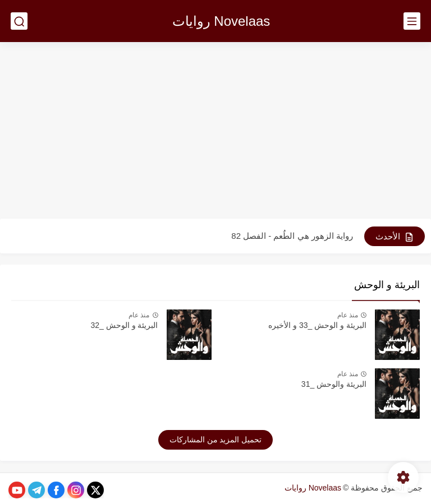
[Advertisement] (215, 132)
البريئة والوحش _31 (334, 384)
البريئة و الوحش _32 (124, 325)
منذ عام (348, 315)
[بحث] (19, 21)
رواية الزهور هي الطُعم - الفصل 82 (292, 236)
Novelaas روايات (221, 21)
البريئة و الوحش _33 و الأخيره (317, 325)
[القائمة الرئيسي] (412, 21)
